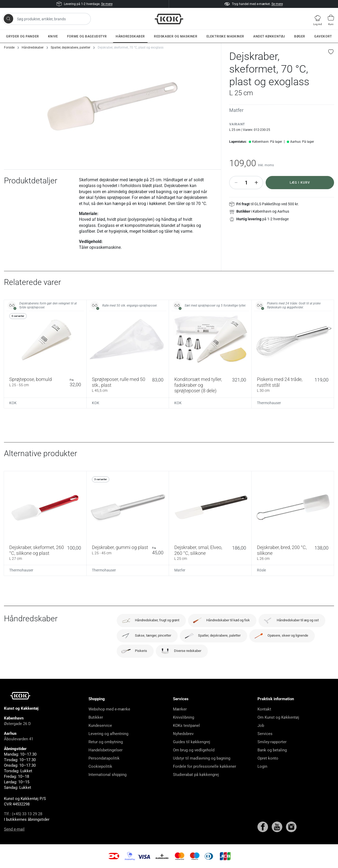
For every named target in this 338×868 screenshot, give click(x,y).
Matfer (236, 110)
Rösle (261, 570)
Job (261, 726)
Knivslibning (184, 717)
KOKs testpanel (186, 726)
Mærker (180, 709)
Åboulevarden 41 (19, 739)
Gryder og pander (23, 36)
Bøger (300, 36)
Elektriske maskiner (225, 36)
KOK (13, 403)
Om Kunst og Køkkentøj (278, 717)
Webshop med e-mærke (109, 709)
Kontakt (264, 709)
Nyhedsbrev (183, 734)
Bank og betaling (272, 750)
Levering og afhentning (108, 734)
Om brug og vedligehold (194, 750)
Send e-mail (14, 829)
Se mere (107, 4)
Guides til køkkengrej (192, 742)
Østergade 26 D (17, 724)
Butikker (96, 717)
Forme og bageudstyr (87, 36)
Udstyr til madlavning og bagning (202, 758)
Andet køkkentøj (269, 36)
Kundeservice (100, 726)
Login (262, 766)
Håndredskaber (130, 36)
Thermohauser (269, 403)
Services (265, 734)
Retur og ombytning (106, 742)
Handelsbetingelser (105, 750)
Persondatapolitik (104, 758)
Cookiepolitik (100, 766)
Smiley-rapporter (272, 742)
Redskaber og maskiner (176, 36)
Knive (53, 36)
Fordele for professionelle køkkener (205, 766)
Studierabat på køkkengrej (196, 775)
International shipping (107, 775)
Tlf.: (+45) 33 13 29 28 (23, 814)
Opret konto (268, 758)
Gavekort (323, 36)
